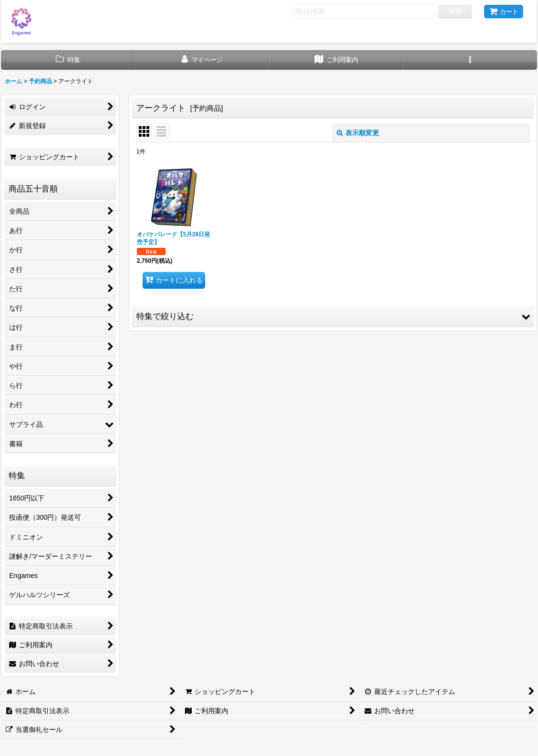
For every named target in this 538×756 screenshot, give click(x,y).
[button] (470, 60)
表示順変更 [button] (358, 133)
